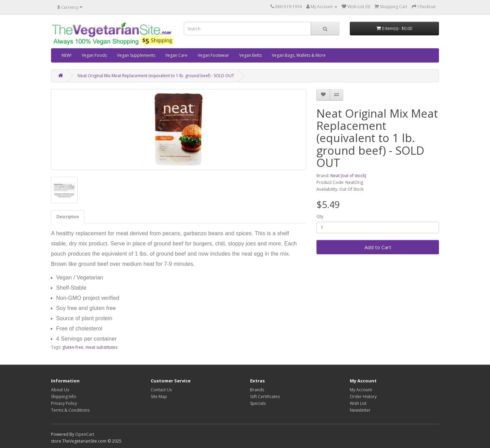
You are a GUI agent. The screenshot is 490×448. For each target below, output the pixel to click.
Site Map (159, 397)
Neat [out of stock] (348, 176)
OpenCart (85, 434)
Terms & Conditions (70, 410)
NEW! (67, 55)
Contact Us (161, 390)
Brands (257, 390)
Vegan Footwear (213, 55)
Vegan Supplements (136, 55)
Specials (258, 403)
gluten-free (73, 347)
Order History (363, 397)
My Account (361, 390)
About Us (60, 390)
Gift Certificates (265, 397)
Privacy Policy (64, 403)
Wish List (358, 403)
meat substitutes (101, 347)
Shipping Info (64, 397)
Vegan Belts (250, 55)
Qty (320, 216)
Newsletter (360, 410)
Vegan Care (176, 55)
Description (68, 217)
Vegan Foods (94, 55)
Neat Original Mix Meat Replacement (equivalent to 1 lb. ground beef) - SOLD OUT (156, 76)
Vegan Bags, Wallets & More (299, 55)
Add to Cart (378, 247)
